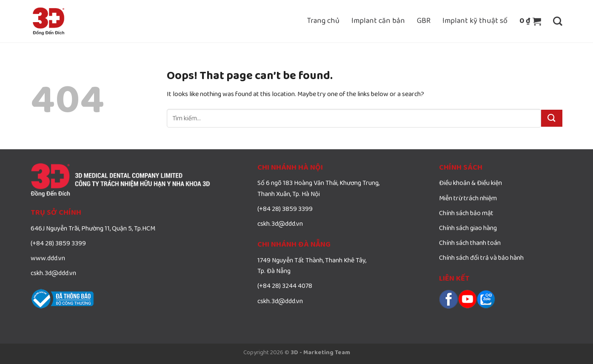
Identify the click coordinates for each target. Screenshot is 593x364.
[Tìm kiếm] (558, 21)
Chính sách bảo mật (466, 213)
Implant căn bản (378, 21)
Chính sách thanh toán (470, 243)
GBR (424, 21)
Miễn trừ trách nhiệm (468, 199)
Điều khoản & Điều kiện (470, 183)
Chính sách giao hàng (468, 228)
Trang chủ (323, 21)
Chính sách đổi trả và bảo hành (481, 258)
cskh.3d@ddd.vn (53, 273)
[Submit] (552, 118)
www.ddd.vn (48, 259)
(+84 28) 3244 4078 (285, 286)
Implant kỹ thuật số (475, 21)
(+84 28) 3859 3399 (58, 244)
